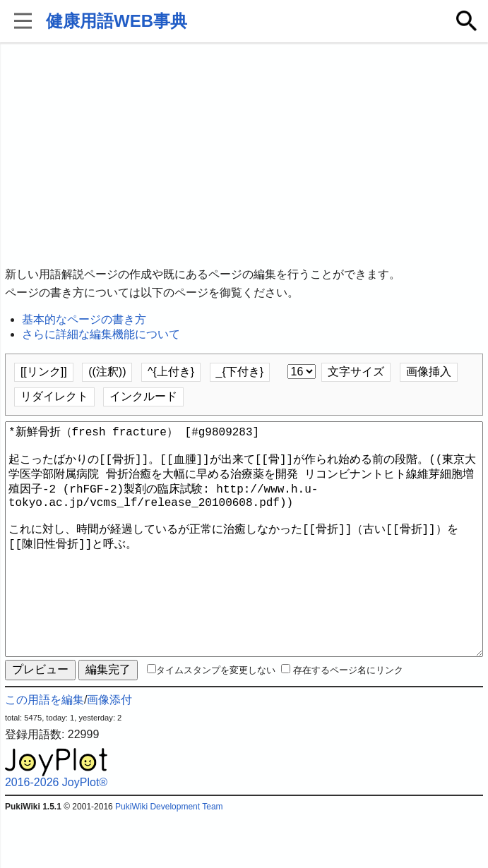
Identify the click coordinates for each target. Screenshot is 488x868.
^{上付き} (171, 372)
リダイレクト (54, 396)
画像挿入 (429, 372)
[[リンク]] (44, 372)
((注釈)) (107, 372)
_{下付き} (240, 372)
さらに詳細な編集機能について (101, 334)
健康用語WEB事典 (117, 21)
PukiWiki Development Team (169, 857)
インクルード (143, 396)
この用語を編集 (44, 751)
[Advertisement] (244, 155)
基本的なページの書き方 (84, 319)
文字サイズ (356, 372)
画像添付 (109, 751)
